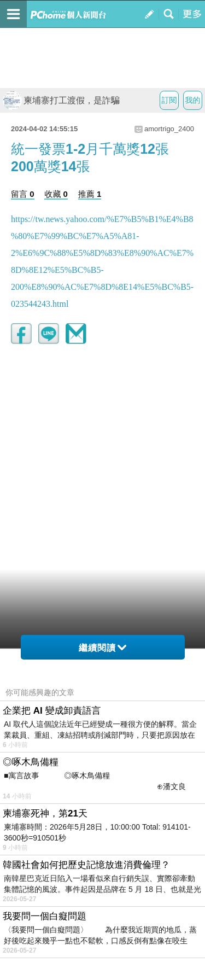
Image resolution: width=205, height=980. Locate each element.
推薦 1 (90, 194)
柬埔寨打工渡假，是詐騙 (61, 100)
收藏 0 (56, 194)
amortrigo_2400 (169, 129)
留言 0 (23, 194)
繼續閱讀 (102, 648)
